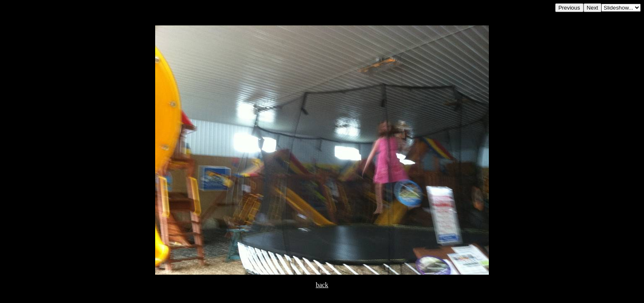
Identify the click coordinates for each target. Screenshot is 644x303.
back (322, 285)
